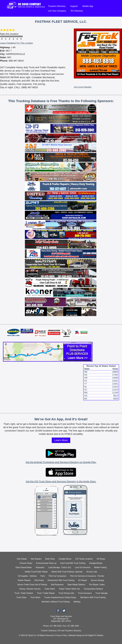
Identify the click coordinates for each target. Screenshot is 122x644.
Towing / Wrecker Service (30, 589)
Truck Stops (21, 597)
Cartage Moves (65, 559)
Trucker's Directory (49, 631)
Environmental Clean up (46, 563)
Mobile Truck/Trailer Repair (36, 572)
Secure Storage (98, 580)
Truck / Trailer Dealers (24, 593)
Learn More (61, 440)
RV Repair (83, 580)
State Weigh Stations (76, 585)
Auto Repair (22, 559)
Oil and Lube (92, 572)
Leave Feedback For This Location (17, 43)
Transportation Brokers (93, 589)
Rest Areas (39, 580)
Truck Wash (35, 597)
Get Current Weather (83, 87)
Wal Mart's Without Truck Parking (56, 602)
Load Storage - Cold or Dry (60, 567)
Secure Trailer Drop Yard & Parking (32, 585)
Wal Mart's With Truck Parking (93, 597)
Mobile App (88, 6)
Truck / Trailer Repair (46, 593)
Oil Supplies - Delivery (27, 576)
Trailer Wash (50, 589)
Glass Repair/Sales (24, 567)
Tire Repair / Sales (97, 585)
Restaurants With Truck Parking (61, 580)
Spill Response (57, 585)
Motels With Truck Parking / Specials (67, 572)
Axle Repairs (36, 559)
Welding (77, 602)
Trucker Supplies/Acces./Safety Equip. (60, 597)
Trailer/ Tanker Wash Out (69, 589)
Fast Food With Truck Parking (73, 563)
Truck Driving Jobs (66, 593)
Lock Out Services (83, 567)
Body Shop (50, 559)
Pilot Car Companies (57, 576)
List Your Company (57, 11)
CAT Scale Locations (84, 559)
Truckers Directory (57, 6)
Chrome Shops (26, 563)
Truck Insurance (85, 593)
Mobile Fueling (100, 567)
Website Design (75, 635)
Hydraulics (40, 567)
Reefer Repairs (24, 580)
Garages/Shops (96, 563)
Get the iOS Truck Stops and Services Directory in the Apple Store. (61, 481)
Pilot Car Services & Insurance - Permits (87, 576)
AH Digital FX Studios (94, 635)
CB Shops (101, 559)
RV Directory (77, 11)
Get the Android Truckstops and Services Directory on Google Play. (61, 462)
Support (74, 6)
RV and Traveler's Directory (70, 631)
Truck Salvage (102, 593)
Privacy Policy (61, 635)
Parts (43, 576)
